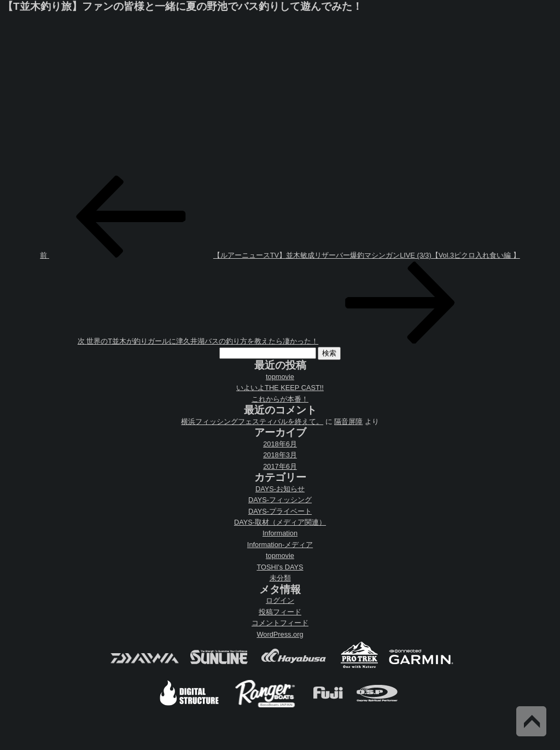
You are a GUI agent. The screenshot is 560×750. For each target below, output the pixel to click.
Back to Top (531, 721)
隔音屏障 (348, 421)
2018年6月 (280, 444)
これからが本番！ (280, 399)
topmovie (280, 377)
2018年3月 (280, 455)
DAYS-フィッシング (280, 500)
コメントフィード (280, 623)
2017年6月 (280, 466)
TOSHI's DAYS (280, 567)
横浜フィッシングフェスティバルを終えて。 (252, 421)
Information (280, 533)
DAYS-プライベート (280, 511)
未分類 (280, 578)
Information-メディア (280, 545)
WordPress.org (280, 634)
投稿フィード (280, 612)
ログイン (280, 600)
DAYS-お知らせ (280, 489)
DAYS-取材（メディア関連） (280, 522)
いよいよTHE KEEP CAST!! (280, 388)
